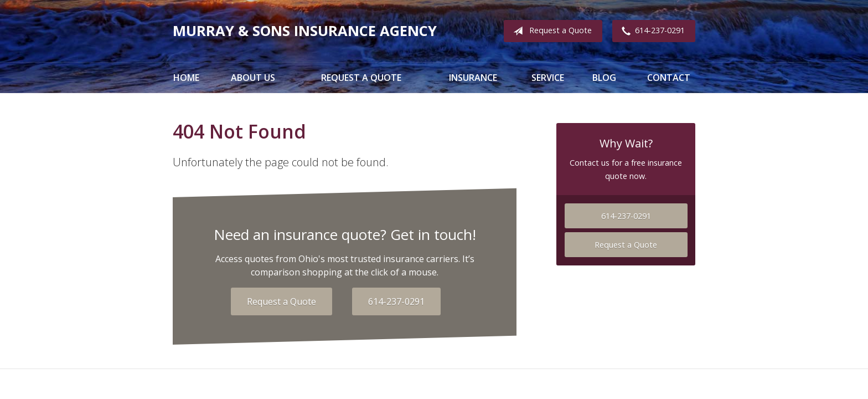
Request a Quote (550, 31)
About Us (253, 78)
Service (548, 78)
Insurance (473, 78)
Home (186, 78)
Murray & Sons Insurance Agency (305, 31)
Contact (669, 78)
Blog (604, 78)
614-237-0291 (651, 31)
